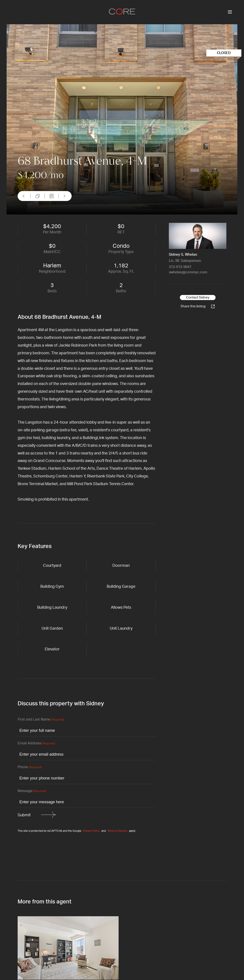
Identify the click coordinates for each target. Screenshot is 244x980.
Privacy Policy (91, 831)
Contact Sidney (198, 298)
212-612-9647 (180, 267)
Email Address (36, 744)
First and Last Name (41, 720)
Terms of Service (117, 831)
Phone (30, 767)
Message (32, 791)
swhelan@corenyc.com (188, 272)
